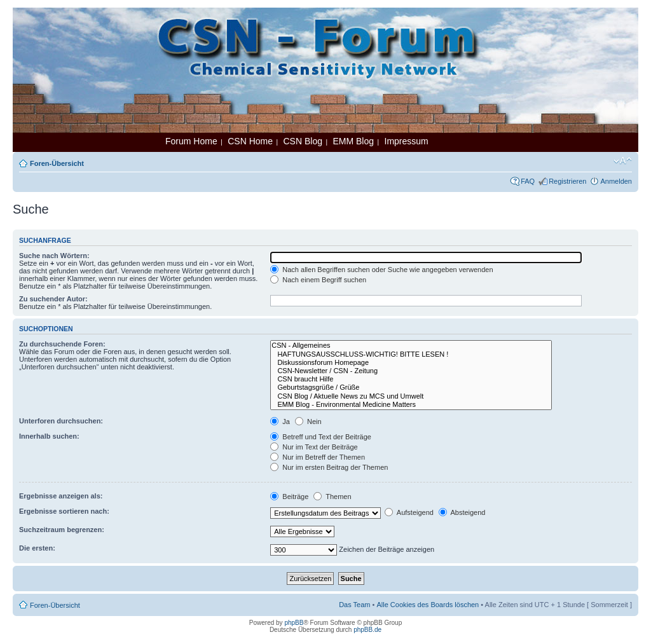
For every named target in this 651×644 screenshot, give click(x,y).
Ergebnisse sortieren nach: (64, 511)
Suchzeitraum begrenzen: (62, 530)
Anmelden (616, 181)
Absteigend (462, 512)
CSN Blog (302, 141)
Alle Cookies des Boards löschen (428, 605)
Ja (280, 421)
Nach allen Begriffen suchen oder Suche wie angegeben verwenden (381, 270)
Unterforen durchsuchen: (61, 421)
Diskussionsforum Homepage (411, 363)
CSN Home (250, 141)
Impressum (407, 141)
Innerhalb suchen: (49, 436)
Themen (332, 497)
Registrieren (567, 181)
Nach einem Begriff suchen (318, 280)
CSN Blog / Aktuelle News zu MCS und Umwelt (411, 396)
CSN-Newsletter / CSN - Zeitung (411, 371)
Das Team (354, 605)
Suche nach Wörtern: (54, 256)
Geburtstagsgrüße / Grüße (411, 387)
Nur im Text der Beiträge (314, 447)
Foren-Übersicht (57, 163)
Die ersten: (37, 548)
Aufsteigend (409, 512)
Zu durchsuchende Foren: (62, 344)
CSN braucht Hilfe (411, 379)
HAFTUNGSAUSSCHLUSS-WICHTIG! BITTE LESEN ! (411, 354)
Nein (308, 421)
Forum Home (191, 141)
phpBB (294, 623)
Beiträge (289, 497)
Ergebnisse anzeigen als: (61, 496)
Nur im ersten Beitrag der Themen (329, 467)
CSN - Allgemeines (411, 346)
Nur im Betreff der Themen (318, 457)
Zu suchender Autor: (53, 299)
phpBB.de (367, 630)
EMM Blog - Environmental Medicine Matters (411, 405)
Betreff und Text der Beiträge (321, 437)
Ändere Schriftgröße (623, 161)
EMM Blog (353, 141)
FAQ (528, 181)
